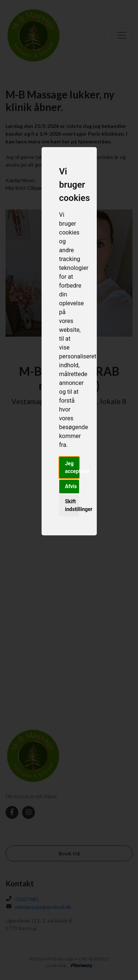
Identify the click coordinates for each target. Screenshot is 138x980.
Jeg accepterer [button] (72, 467)
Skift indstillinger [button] (72, 505)
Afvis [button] (71, 486)
